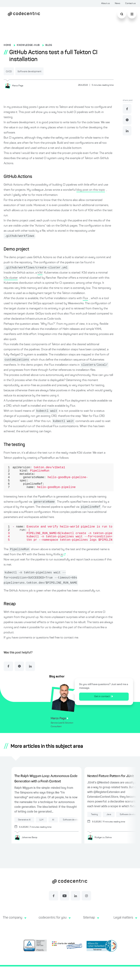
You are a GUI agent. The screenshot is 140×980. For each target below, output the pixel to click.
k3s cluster (11, 278)
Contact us (130, 3)
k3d (40, 273)
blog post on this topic (91, 190)
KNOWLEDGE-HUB (28, 45)
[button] (14, 935)
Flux (85, 299)
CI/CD (12, 71)
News (117, 3)
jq (62, 566)
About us (105, 3)
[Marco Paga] (15, 85)
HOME (7, 45)
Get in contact (106, 709)
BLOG (49, 45)
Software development (41, 71)
